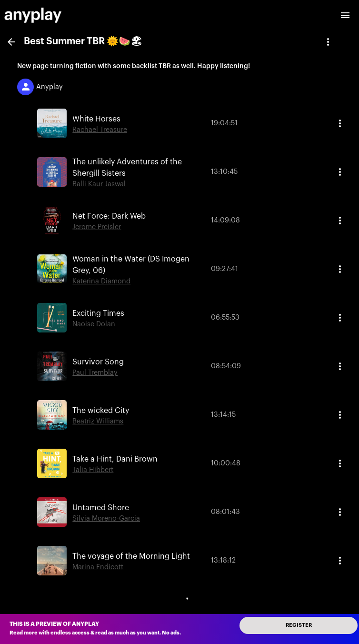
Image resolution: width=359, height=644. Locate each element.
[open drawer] (345, 15)
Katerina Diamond (101, 281)
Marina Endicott (98, 567)
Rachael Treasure (100, 130)
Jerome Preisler (97, 227)
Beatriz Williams (98, 421)
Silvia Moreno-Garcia (106, 518)
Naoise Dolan (94, 324)
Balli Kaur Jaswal (99, 184)
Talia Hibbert (93, 470)
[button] (179, 123)
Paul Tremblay (95, 373)
